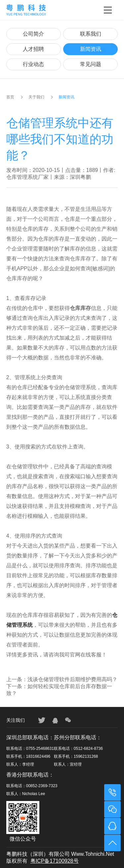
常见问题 (91, 64)
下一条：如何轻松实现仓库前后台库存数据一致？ (59, 690)
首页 (10, 97)
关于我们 (36, 97)
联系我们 (91, 34)
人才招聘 (33, 49)
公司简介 (33, 34)
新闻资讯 (91, 49)
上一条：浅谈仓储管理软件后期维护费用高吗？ (62, 679)
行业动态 (33, 64)
